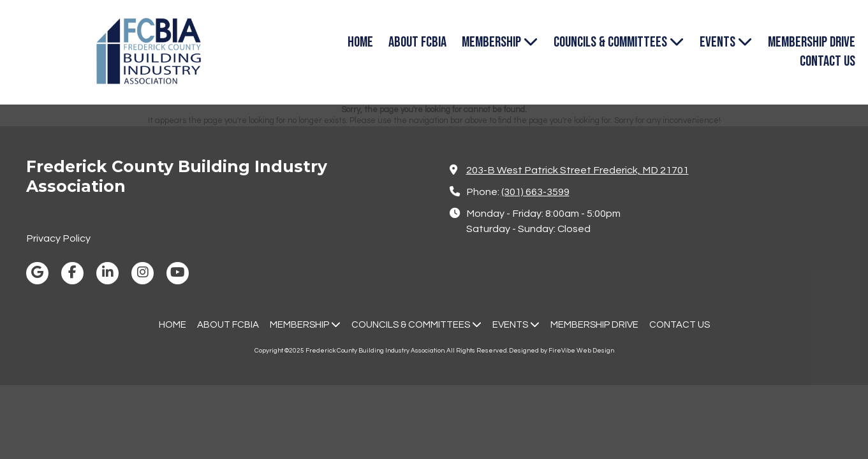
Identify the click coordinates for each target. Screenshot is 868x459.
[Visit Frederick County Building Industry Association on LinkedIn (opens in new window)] (107, 273)
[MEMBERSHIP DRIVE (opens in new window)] (812, 43)
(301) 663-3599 (535, 192)
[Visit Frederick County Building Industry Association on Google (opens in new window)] (37, 273)
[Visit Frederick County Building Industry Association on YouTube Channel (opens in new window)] (178, 273)
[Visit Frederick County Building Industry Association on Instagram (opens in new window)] (143, 273)
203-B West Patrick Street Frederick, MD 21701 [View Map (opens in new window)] (577, 170)
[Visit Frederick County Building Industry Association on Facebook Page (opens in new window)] (72, 273)
